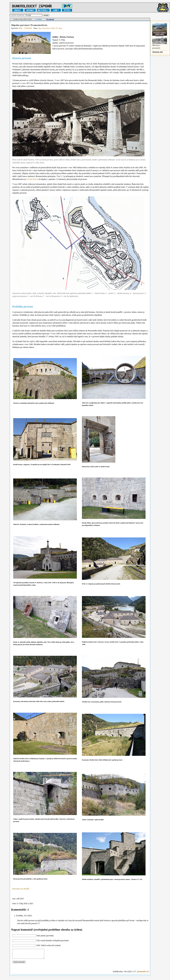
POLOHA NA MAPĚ (21, 889)
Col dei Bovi (32, 179)
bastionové (47, 28)
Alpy (40, 28)
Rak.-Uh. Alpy (57, 28)
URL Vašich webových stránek (49, 945)
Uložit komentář (19, 964)
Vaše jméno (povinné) (45, 936)
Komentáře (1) (143, 973)
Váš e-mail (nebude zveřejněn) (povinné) (53, 940)
